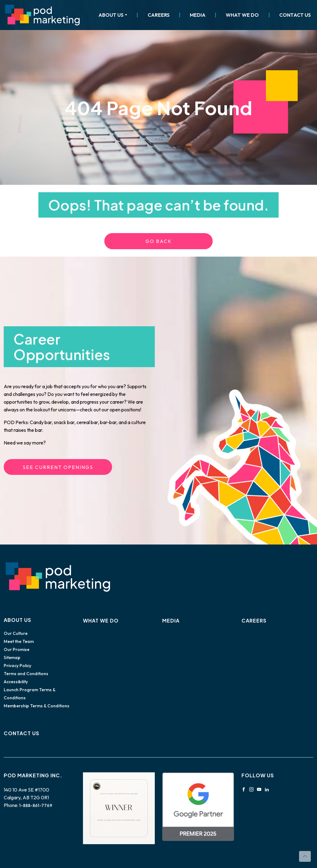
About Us (111, 15)
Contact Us (295, 15)
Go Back (159, 241)
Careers (159, 15)
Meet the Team (19, 641)
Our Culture (16, 633)
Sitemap (12, 658)
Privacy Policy (17, 666)
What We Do (242, 15)
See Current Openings (58, 467)
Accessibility (16, 682)
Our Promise (17, 649)
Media (198, 15)
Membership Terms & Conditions (37, 706)
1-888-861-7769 (36, 805)
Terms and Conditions (26, 674)
